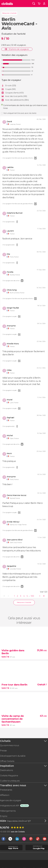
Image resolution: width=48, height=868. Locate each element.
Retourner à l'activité (9, 13)
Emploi (4, 816)
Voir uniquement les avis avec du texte (20, 113)
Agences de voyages (10, 800)
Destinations (6, 770)
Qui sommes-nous (9, 745)
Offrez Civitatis (7, 761)
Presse (3, 751)
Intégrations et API (10, 806)
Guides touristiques (10, 781)
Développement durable (13, 756)
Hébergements (8, 811)
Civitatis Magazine (9, 776)
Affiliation (5, 795)
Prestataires (6, 790)
